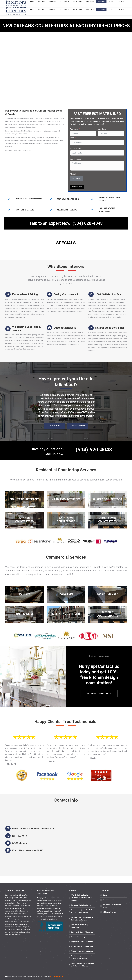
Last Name (102, 129)
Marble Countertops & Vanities (82, 952)
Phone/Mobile (75, 148)
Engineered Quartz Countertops (82, 942)
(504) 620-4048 (108, 2)
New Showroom (108, 900)
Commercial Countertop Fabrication (80, 926)
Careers (106, 896)
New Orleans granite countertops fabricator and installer (83, 958)
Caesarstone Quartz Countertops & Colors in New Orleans (83, 912)
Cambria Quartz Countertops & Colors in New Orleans (82, 919)
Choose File (76, 178)
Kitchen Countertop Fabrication (82, 947)
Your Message (75, 159)
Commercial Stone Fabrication (82, 933)
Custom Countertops (79, 937)
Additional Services (110, 912)
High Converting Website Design (38, 977)
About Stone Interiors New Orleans (112, 906)
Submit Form (77, 187)
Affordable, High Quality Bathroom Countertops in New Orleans (82, 898)
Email (72, 138)
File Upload (74, 174)
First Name (74, 129)
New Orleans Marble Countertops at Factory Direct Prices (83, 965)
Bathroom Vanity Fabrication (81, 906)
